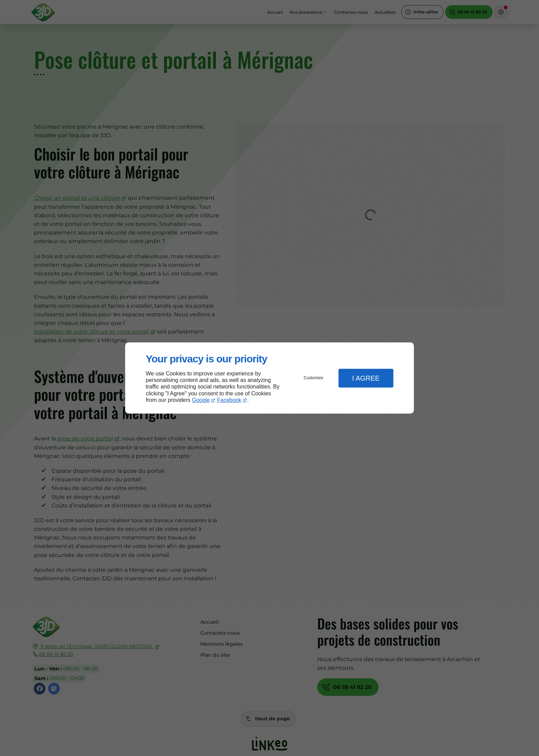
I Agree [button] (366, 378)
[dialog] (269, 378)
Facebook (229, 400)
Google (201, 400)
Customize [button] (314, 378)
